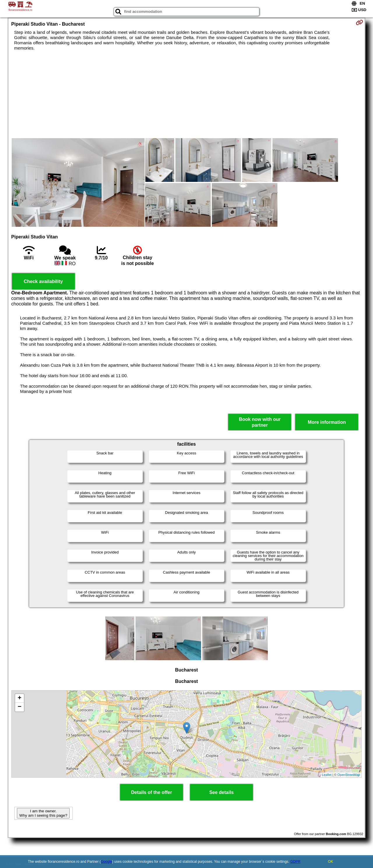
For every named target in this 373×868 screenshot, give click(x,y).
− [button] (19, 707)
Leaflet (327, 775)
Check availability (43, 281)
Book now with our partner (260, 422)
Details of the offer (152, 792)
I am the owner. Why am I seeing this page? (43, 813)
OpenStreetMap (349, 775)
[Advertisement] (186, 94)
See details (221, 792)
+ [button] (19, 698)
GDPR (295, 862)
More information (327, 422)
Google (107, 862)
